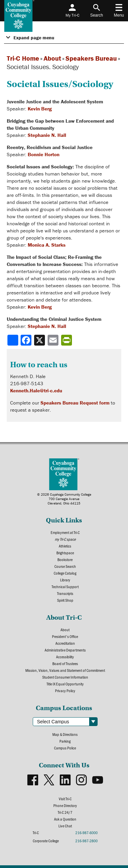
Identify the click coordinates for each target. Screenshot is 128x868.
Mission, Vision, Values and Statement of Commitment (65, 670)
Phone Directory (65, 805)
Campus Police (65, 748)
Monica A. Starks (47, 245)
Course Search (65, 566)
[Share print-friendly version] (67, 340)
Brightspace (65, 553)
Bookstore (65, 559)
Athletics (65, 546)
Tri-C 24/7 (65, 812)
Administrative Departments (65, 650)
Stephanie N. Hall (47, 135)
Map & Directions (65, 734)
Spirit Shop (65, 600)
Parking (65, 741)
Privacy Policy (65, 690)
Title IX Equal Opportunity (65, 684)
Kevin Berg (40, 109)
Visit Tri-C (65, 799)
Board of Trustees (65, 663)
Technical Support (65, 586)
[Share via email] (54, 340)
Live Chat (65, 826)
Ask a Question (65, 819)
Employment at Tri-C (65, 532)
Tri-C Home (23, 58)
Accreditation (65, 643)
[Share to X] (40, 340)
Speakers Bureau (91, 58)
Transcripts (65, 593)
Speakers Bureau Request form (75, 403)
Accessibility (65, 657)
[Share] (13, 340)
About (52, 58)
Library (65, 580)
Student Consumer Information (65, 677)
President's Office (65, 636)
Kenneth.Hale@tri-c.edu (36, 390)
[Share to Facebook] (27, 340)
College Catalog (65, 573)
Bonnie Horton (44, 154)
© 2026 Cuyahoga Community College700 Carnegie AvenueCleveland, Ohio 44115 (64, 499)
